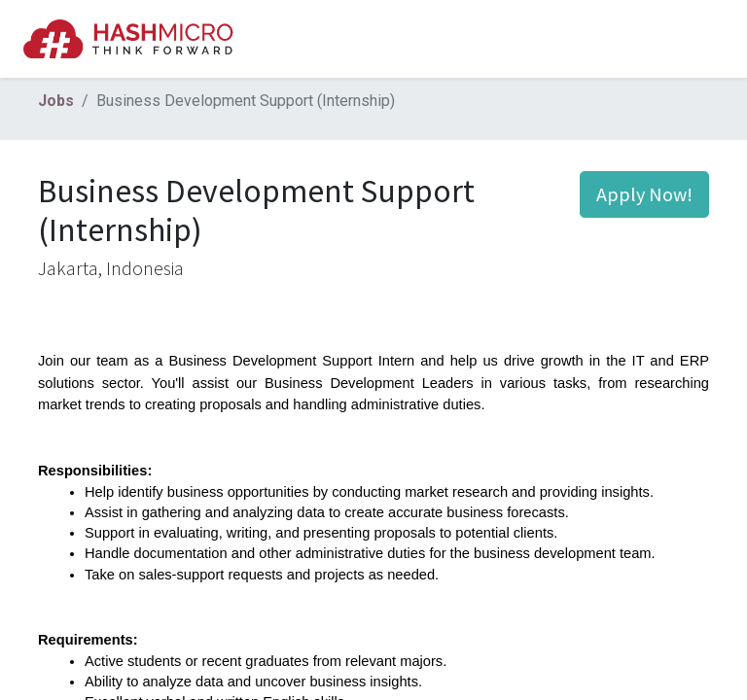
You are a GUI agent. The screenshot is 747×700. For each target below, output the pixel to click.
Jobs (56, 101)
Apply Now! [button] (644, 194)
